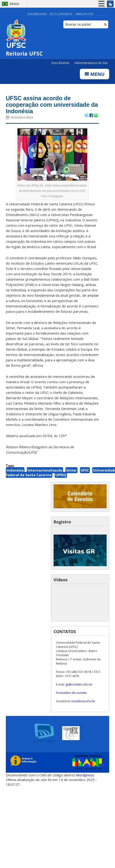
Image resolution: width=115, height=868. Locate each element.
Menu (95, 74)
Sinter (71, 470)
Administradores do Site (91, 63)
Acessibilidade (37, 14)
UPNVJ (61, 475)
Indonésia (15, 470)
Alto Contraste (61, 14)
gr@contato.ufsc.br (79, 684)
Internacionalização (45, 470)
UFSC (85, 470)
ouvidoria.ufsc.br (83, 701)
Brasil (15, 4)
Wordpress (85, 775)
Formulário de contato (71, 693)
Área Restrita (61, 63)
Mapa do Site (85, 14)
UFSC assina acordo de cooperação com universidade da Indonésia (52, 105)
